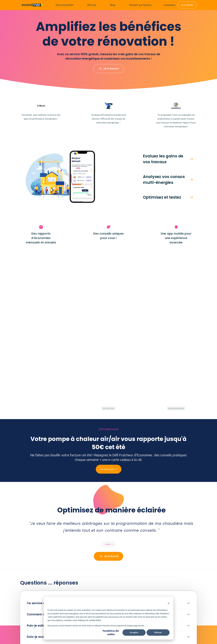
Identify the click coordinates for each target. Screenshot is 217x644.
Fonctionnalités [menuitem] (65, 5)
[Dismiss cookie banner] (169, 604)
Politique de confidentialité (89, 620)
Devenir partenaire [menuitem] (140, 5)
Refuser (158, 632)
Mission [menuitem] (92, 5)
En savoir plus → (109, 310)
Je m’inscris (111, 405)
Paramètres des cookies (111, 632)
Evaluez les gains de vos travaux (163, 159)
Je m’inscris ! (111, 69)
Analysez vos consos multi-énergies (164, 180)
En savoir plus (111, 569)
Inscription (187, 5)
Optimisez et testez (162, 197)
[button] (168, 159)
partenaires (136, 610)
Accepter (134, 632)
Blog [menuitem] (113, 5)
